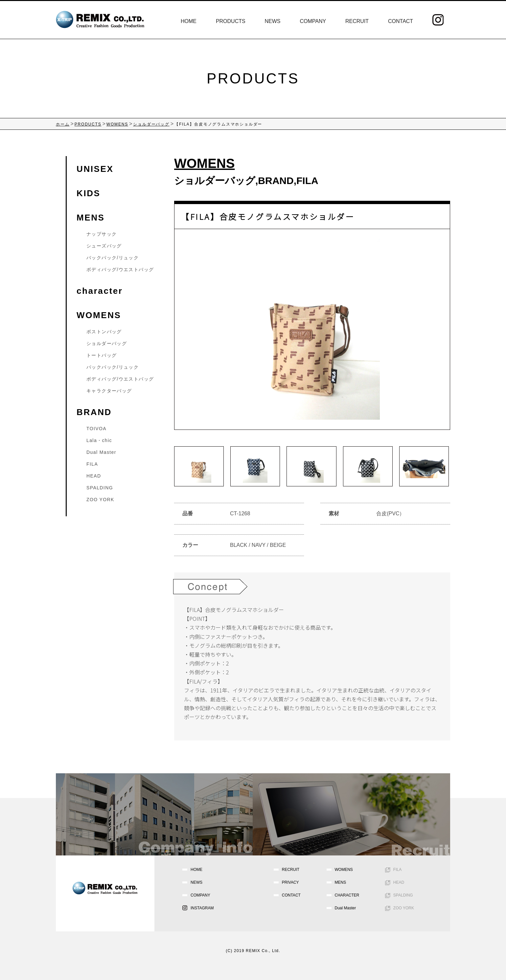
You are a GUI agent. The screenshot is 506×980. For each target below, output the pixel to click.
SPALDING (100, 488)
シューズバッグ (104, 246)
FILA (307, 181)
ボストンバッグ (104, 332)
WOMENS (99, 315)
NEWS (273, 21)
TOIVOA (96, 429)
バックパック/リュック (113, 258)
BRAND (276, 181)
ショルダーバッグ (215, 181)
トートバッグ (102, 355)
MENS (91, 218)
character (100, 291)
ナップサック (102, 234)
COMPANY (313, 21)
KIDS (89, 193)
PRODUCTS (231, 21)
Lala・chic (99, 440)
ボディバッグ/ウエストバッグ (120, 269)
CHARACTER (347, 895)
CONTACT (401, 21)
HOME (189, 21)
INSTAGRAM (202, 908)
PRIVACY (290, 882)
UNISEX (95, 169)
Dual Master (101, 452)
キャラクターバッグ (109, 391)
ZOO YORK (100, 500)
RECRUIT (357, 21)
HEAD (94, 476)
